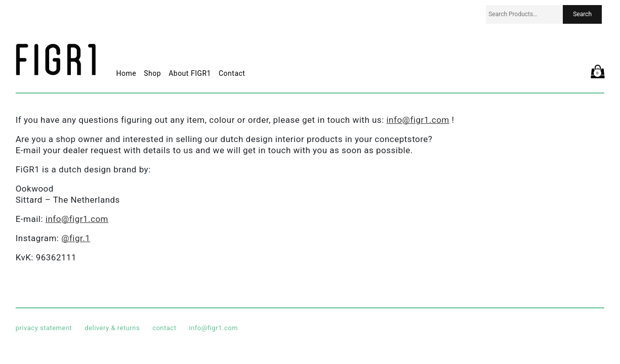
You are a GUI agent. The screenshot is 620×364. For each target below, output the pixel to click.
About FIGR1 (190, 73)
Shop (152, 73)
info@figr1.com (418, 120)
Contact (232, 73)
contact (164, 328)
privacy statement (44, 328)
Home (127, 73)
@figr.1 (76, 238)
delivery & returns (112, 328)
